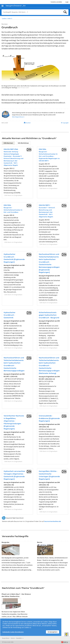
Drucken (27, 123)
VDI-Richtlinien (23, 143)
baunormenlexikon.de (53, 521)
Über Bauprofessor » (18, 117)
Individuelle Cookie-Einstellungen (13, 632)
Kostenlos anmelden (56, 2)
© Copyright (65, 123)
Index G (10, 18)
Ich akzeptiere (53, 632)
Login (67, 2)
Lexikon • (5, 18)
